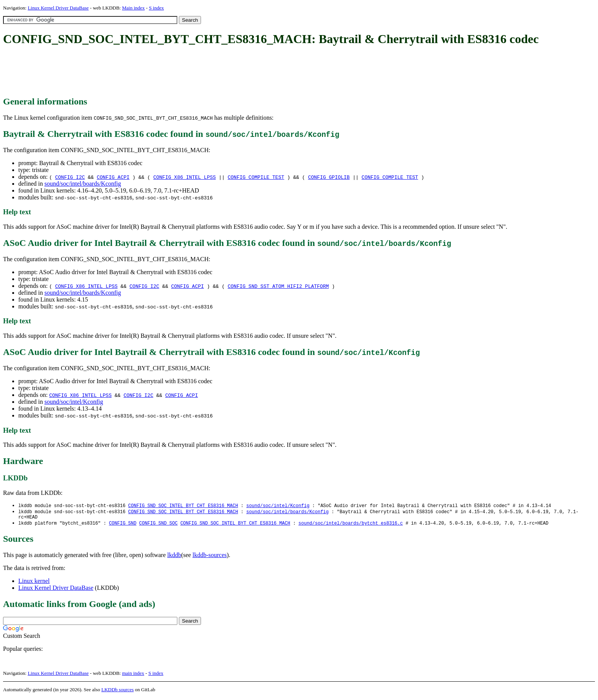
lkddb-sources (210, 557)
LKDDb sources (118, 692)
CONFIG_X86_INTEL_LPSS (185, 177)
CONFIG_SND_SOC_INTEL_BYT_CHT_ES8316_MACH (183, 506)
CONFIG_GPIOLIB (329, 177)
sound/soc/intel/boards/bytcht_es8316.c (350, 525)
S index (156, 8)
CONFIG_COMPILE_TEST (256, 177)
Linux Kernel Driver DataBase (58, 8)
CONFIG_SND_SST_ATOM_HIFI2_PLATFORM (278, 286)
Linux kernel (34, 583)
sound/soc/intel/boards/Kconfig (83, 184)
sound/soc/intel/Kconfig (74, 402)
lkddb (174, 557)
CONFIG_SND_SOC (158, 525)
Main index (133, 8)
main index (133, 675)
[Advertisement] (142, 72)
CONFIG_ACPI (113, 177)
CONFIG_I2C (70, 177)
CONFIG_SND (123, 525)
